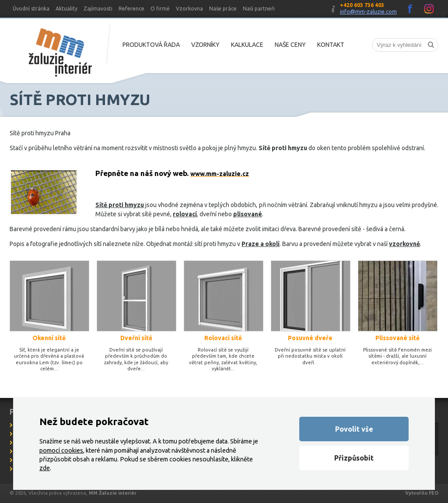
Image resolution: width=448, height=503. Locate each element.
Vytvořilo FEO (422, 493)
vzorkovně (404, 244)
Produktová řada (151, 45)
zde (45, 468)
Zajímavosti (98, 9)
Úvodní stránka (31, 9)
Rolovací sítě (223, 338)
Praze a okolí (261, 244)
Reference (131, 9)
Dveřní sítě (136, 338)
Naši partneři (259, 9)
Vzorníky (205, 45)
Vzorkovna (189, 9)
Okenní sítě (49, 338)
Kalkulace (247, 45)
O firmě (160, 9)
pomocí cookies (61, 450)
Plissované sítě (397, 338)
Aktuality (66, 9)
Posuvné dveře (310, 338)
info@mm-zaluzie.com (368, 12)
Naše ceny (290, 45)
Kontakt (331, 45)
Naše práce (223, 9)
